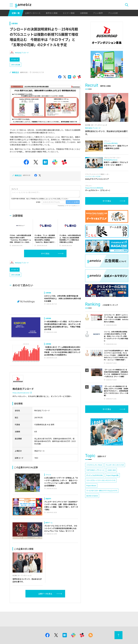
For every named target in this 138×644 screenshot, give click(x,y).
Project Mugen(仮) (112, 475)
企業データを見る (45, 594)
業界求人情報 (52, 13)
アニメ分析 (113, 13)
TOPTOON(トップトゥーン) (95, 470)
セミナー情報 (69, 13)
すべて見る (45, 253)
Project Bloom (91, 485)
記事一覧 (16, 13)
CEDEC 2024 (112, 470)
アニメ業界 (98, 13)
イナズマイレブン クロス (94, 465)
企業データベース (33, 13)
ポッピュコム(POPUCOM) (95, 475)
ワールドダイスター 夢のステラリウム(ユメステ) (102, 491)
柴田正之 (16, 72)
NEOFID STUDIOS (92, 496)
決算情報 (84, 13)
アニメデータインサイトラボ (115, 465)
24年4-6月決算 (15, 65)
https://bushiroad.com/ (22, 393)
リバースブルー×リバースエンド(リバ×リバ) (101, 480)
